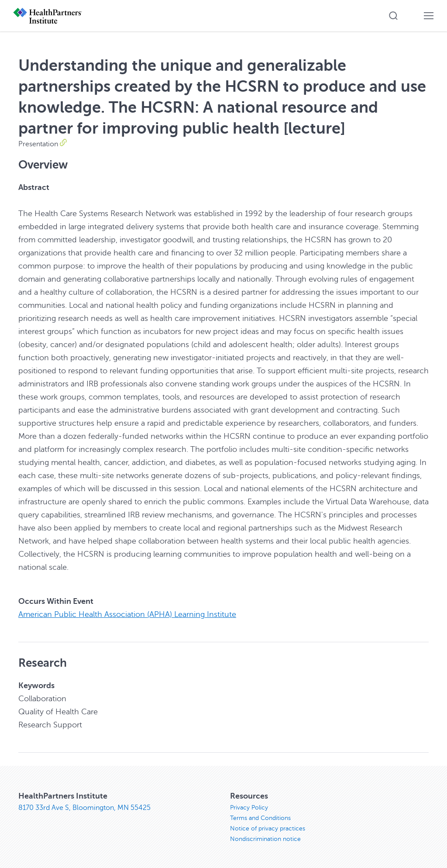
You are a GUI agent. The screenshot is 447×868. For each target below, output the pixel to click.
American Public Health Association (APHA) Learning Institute (127, 614)
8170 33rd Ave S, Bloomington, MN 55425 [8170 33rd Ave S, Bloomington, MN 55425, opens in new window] (84, 808)
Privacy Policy (249, 808)
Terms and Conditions (260, 818)
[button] (393, 16)
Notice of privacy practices (268, 828)
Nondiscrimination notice (265, 839)
